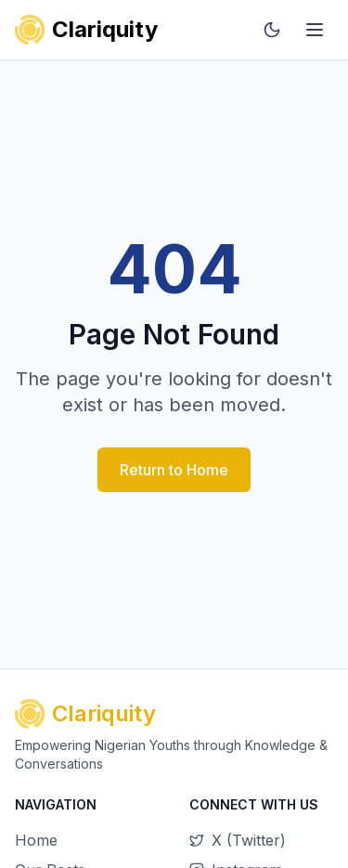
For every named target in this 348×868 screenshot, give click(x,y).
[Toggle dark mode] (272, 30)
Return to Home (174, 470)
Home (36, 840)
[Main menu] (315, 30)
